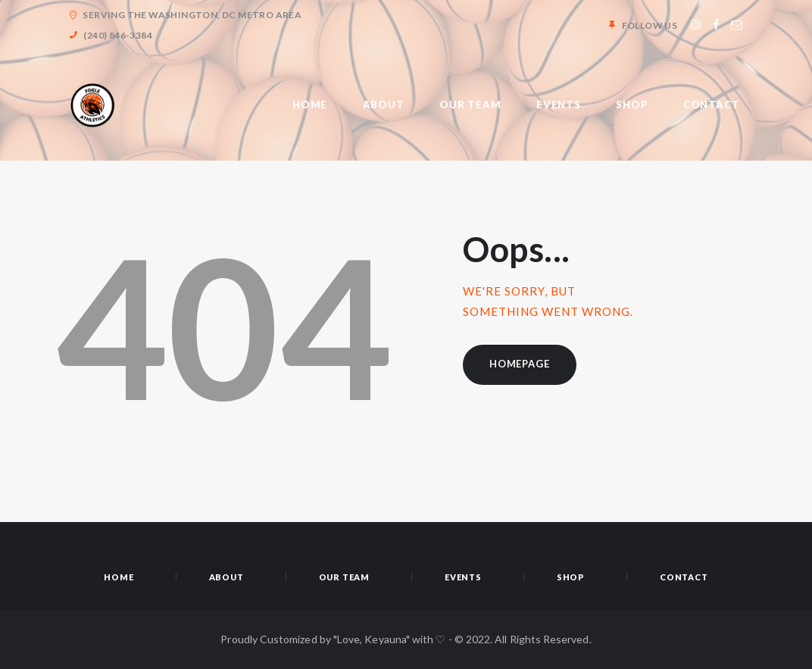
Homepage (519, 364)
